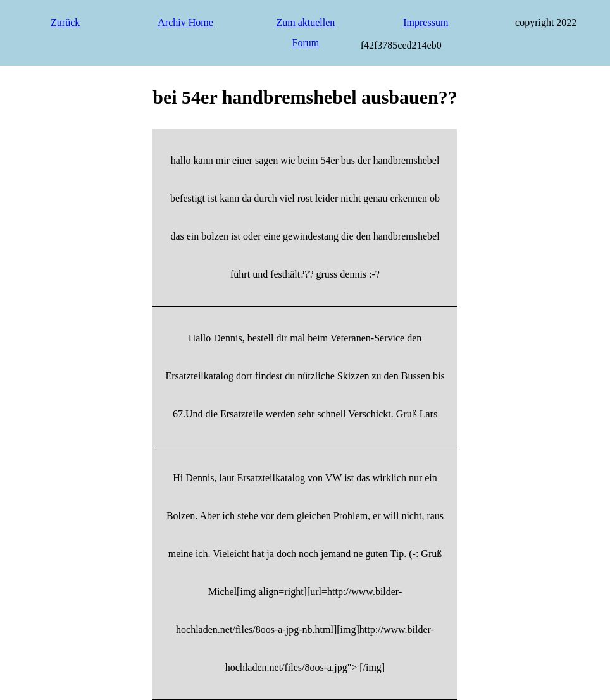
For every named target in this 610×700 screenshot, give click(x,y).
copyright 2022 (546, 22)
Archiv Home (185, 22)
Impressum (426, 22)
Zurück (65, 22)
